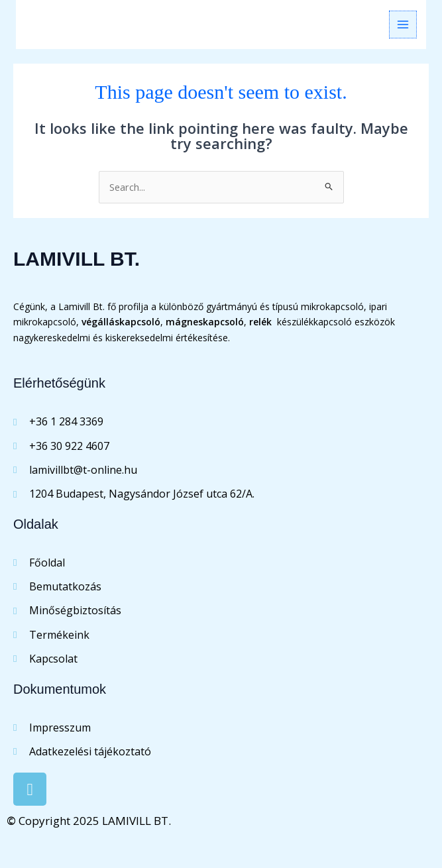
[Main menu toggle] (403, 25)
